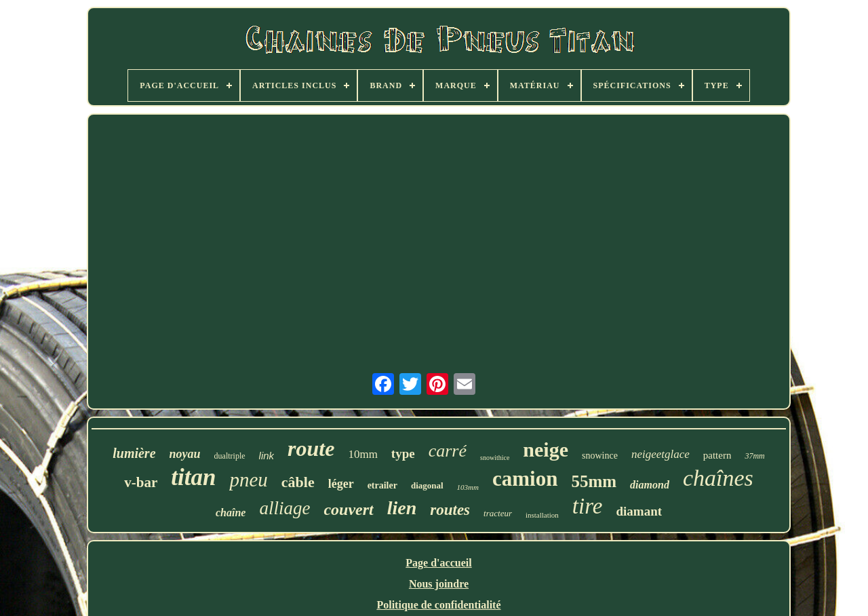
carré (448, 451)
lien (402, 508)
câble (298, 482)
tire (588, 506)
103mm (468, 487)
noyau (185, 454)
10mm (362, 454)
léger (341, 484)
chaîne (231, 513)
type (403, 454)
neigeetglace (660, 454)
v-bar (141, 482)
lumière (134, 453)
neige (546, 449)
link (267, 456)
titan (193, 477)
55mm (594, 481)
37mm (754, 456)
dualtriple (230, 456)
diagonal (427, 485)
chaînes (718, 478)
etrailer (382, 485)
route (311, 448)
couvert (348, 509)
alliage (284, 508)
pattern (717, 455)
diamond (650, 485)
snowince (600, 456)
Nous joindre (439, 584)
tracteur (498, 513)
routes (450, 510)
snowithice (495, 458)
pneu (248, 480)
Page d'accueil (438, 563)
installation (542, 515)
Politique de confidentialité (438, 605)
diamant (639, 511)
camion (525, 479)
